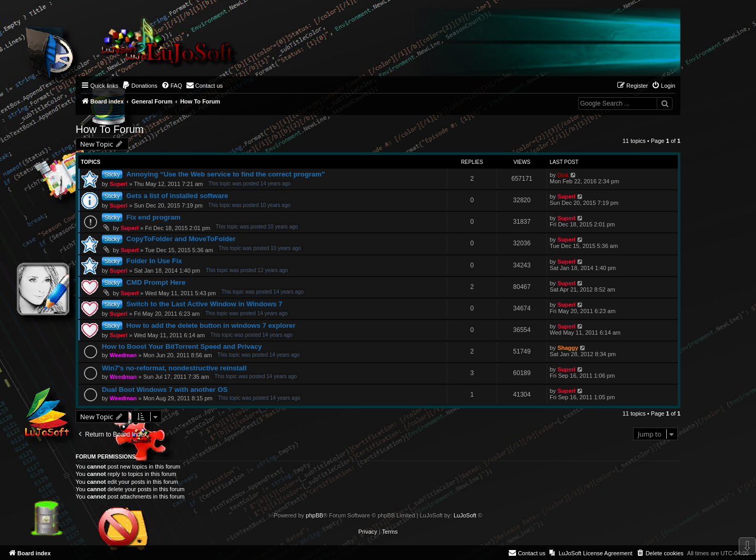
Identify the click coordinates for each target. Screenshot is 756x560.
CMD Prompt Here (156, 282)
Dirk (563, 175)
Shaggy (568, 348)
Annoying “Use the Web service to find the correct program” (225, 174)
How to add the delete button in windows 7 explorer (211, 325)
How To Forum (110, 129)
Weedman (123, 355)
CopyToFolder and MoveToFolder (181, 239)
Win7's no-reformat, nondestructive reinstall (174, 368)
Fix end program (153, 217)
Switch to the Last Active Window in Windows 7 (204, 304)
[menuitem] (140, 86)
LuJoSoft (465, 515)
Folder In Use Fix (154, 261)
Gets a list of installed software (177, 196)
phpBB (315, 515)
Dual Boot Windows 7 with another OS (165, 390)
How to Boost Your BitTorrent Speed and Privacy (182, 346)
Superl (119, 184)
